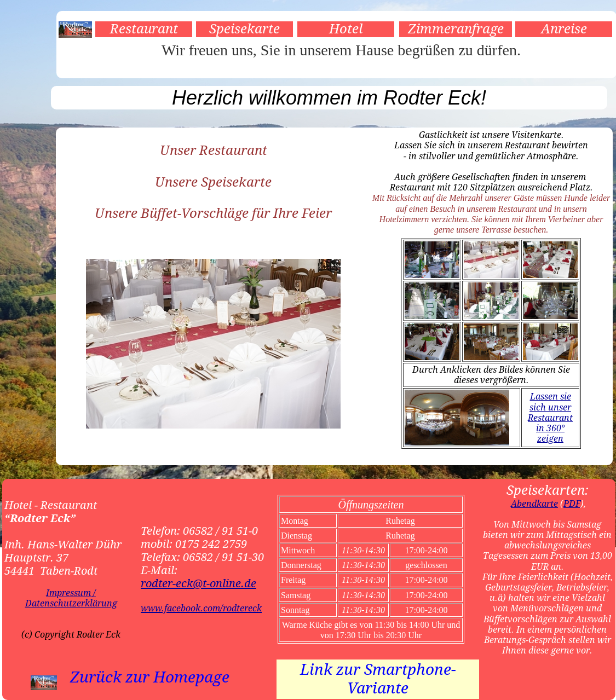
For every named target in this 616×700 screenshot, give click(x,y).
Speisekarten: (548, 490)
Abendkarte (534, 504)
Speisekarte (244, 29)
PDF (572, 504)
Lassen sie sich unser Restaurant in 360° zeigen (550, 418)
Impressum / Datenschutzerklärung (71, 598)
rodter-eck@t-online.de (198, 583)
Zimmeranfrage (456, 29)
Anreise (564, 29)
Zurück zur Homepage (150, 677)
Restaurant (144, 29)
